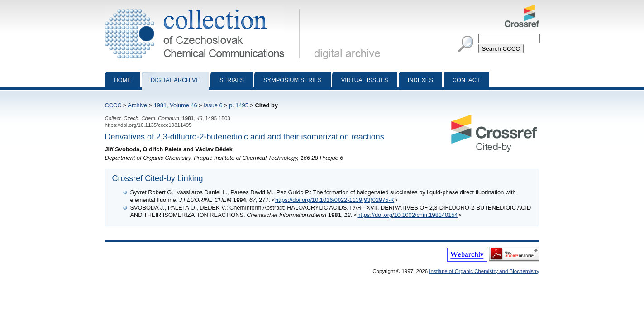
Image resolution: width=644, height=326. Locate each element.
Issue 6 (213, 105)
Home (123, 80)
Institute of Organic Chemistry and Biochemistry (484, 271)
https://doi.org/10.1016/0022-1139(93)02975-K (335, 200)
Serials (232, 80)
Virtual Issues (365, 80)
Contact (466, 80)
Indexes (420, 80)
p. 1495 (239, 105)
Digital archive (175, 80)
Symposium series (293, 80)
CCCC (113, 105)
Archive (137, 105)
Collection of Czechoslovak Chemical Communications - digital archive (204, 8)
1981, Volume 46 (176, 105)
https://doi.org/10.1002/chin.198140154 (408, 215)
